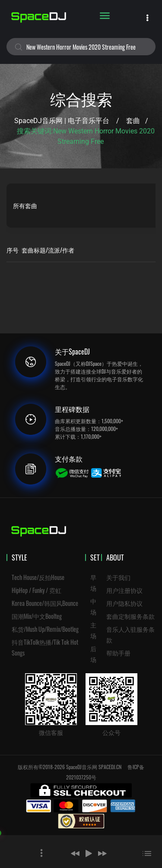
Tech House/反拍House (38, 577)
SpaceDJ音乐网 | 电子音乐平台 (62, 121)
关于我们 (118, 577)
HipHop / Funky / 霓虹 (37, 590)
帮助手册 (118, 653)
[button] (75, 853)
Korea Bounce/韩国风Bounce (45, 603)
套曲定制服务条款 (130, 616)
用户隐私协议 (124, 603)
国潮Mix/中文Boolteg (37, 616)
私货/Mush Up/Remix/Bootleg (45, 629)
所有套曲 (25, 205)
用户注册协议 (124, 590)
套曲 (133, 121)
